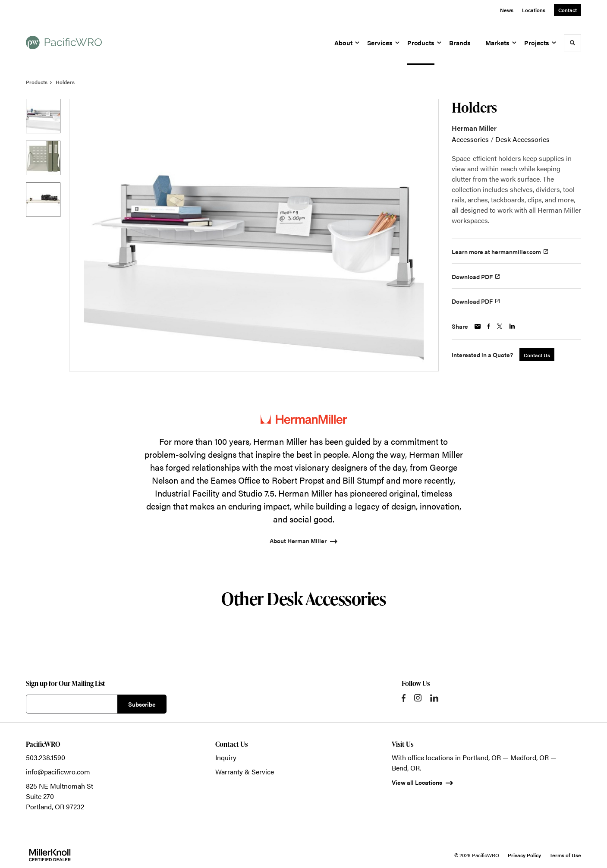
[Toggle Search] (572, 43)
